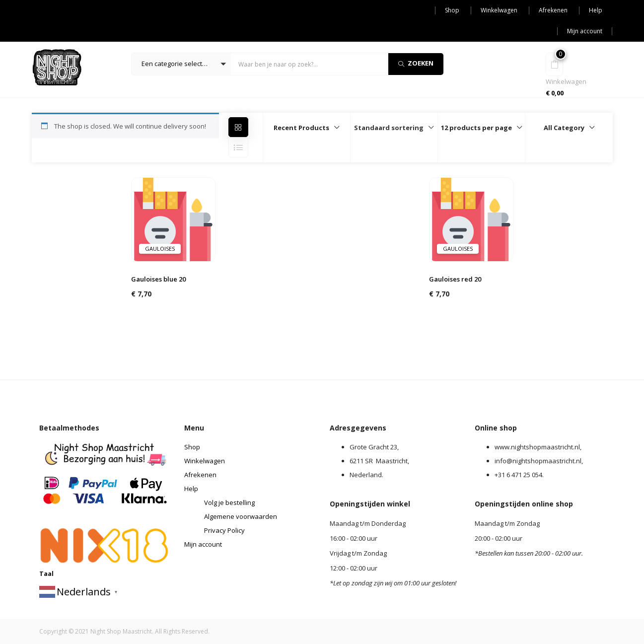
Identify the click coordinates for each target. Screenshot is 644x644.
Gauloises (160, 249)
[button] (181, 64)
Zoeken (416, 63)
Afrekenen (553, 10)
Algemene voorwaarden (241, 516)
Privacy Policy (224, 530)
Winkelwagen (499, 10)
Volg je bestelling (229, 502)
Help (596, 10)
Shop (452, 10)
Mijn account (585, 31)
